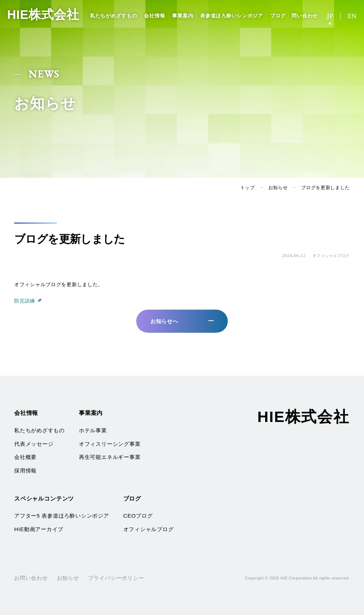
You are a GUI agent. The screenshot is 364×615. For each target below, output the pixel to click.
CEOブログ (138, 516)
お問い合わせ (31, 578)
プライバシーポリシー (116, 578)
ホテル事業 (93, 430)
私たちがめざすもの (113, 16)
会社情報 (154, 16)
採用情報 (25, 470)
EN (352, 16)
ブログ (278, 16)
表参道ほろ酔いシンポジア (232, 16)
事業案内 (183, 16)
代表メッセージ (34, 444)
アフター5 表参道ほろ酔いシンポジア (62, 516)
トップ (248, 188)
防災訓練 (25, 301)
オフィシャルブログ (149, 529)
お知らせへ (164, 321)
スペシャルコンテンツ (44, 498)
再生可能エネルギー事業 (110, 457)
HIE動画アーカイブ (39, 529)
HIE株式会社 (44, 15)
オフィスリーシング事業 (110, 444)
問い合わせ (305, 16)
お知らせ (278, 188)
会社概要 (25, 457)
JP (330, 16)
